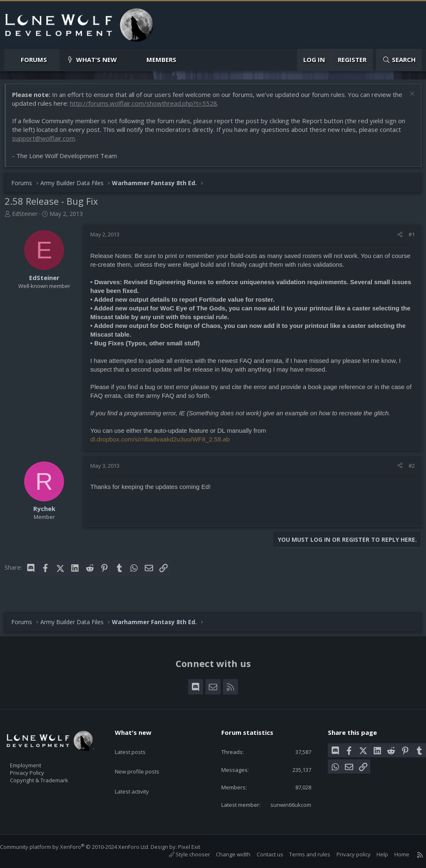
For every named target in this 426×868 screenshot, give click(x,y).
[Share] (396, 238)
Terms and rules (301, 855)
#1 (407, 238)
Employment (36, 751)
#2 (407, 470)
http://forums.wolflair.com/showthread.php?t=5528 (159, 107)
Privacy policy (345, 855)
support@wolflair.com (48, 142)
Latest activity (139, 767)
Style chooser (181, 855)
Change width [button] (225, 855)
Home (394, 855)
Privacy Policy (38, 760)
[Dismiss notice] (407, 99)
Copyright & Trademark (52, 769)
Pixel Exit (197, 847)
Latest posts (137, 734)
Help (374, 855)
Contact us (262, 855)
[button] (54, 60)
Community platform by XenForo (83, 847)
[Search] (399, 60)
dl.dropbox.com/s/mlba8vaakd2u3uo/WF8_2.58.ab (164, 443)
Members (161, 60)
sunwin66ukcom (284, 804)
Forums (34, 60)
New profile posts (145, 751)
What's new (97, 60)
